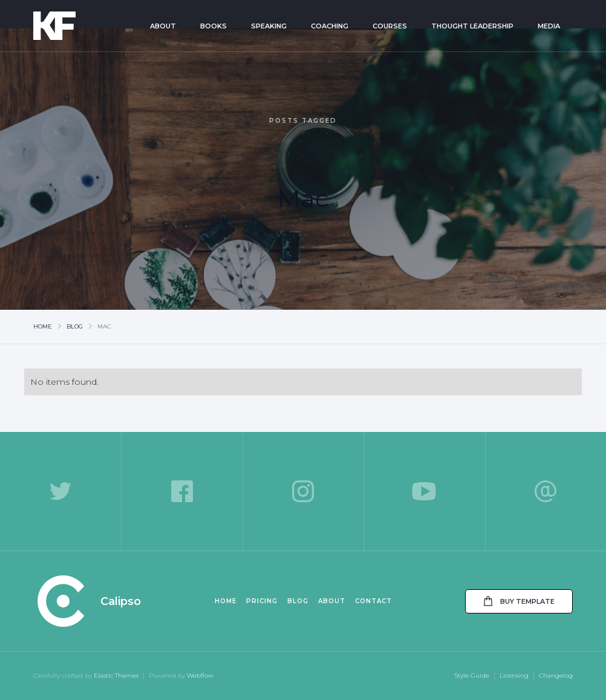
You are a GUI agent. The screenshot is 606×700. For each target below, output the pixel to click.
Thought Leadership (472, 26)
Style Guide (472, 675)
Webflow (200, 675)
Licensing (514, 675)
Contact (373, 601)
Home (43, 326)
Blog (75, 326)
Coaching (330, 26)
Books (213, 26)
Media (549, 26)
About (163, 26)
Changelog (556, 675)
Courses (390, 26)
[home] (71, 26)
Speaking (269, 26)
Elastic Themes (116, 675)
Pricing (262, 601)
